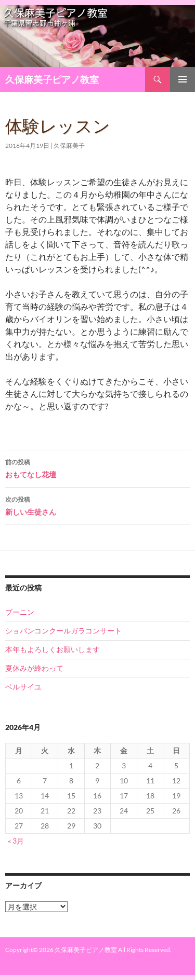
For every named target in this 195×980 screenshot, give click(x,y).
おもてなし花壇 (97, 467)
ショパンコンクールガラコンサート (63, 631)
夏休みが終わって (34, 668)
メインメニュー (183, 79)
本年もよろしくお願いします (53, 649)
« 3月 (16, 841)
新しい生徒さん (97, 505)
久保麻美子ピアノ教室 (52, 79)
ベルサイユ (23, 687)
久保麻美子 (69, 146)
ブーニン (20, 612)
